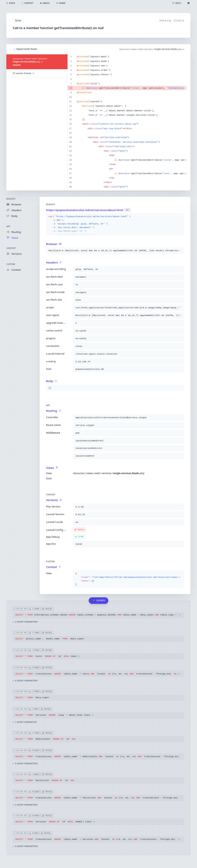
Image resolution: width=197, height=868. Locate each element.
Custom (11, 264)
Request (11, 199)
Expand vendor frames (26, 49)
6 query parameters (25, 681)
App (8, 226)
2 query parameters (25, 622)
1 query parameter (25, 722)
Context (11, 248)
